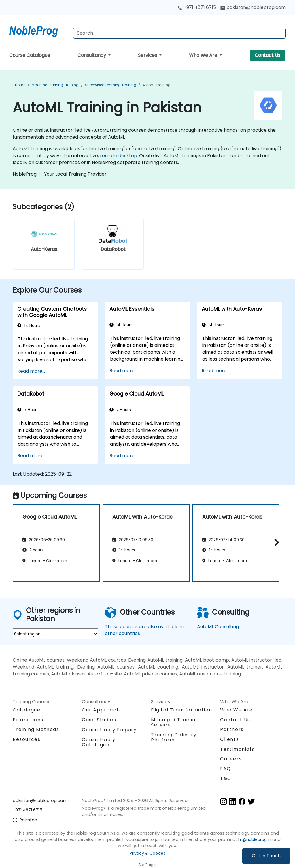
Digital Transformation (181, 710)
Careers (231, 759)
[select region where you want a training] (55, 634)
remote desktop (119, 156)
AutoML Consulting (218, 627)
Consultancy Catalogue (99, 742)
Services (148, 55)
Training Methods (36, 729)
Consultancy (92, 55)
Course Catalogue (30, 55)
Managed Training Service (175, 722)
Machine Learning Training (55, 85)
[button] (275, 542)
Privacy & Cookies (147, 853)
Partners (232, 729)
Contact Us (267, 55)
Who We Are (204, 55)
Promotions (28, 720)
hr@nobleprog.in (255, 839)
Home (20, 85)
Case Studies (99, 720)
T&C (226, 778)
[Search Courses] (179, 33)
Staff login (148, 865)
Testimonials (237, 749)
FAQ (226, 769)
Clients (229, 739)
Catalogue (27, 710)
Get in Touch (266, 856)
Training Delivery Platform (174, 737)
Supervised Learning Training (111, 85)
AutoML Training (157, 85)
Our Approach (101, 710)
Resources (27, 739)
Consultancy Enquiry (109, 730)
